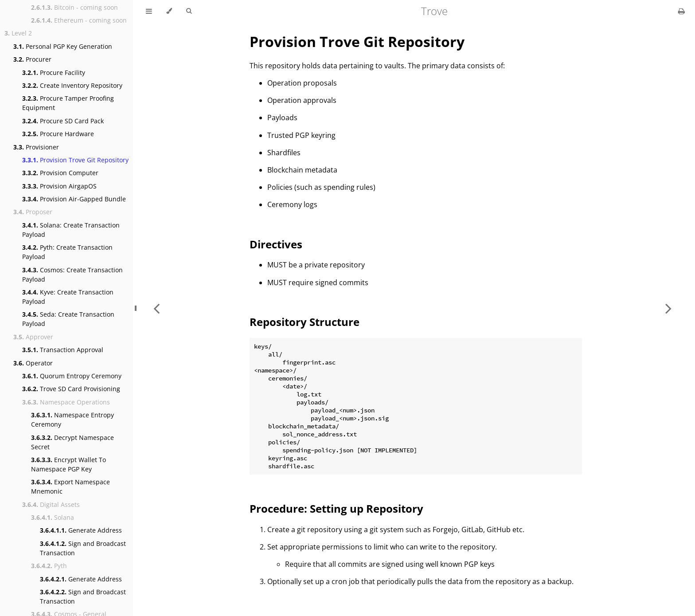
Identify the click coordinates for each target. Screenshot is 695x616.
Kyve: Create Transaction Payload (68, 297)
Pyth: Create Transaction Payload (67, 252)
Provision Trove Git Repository (75, 160)
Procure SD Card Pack (63, 121)
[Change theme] (169, 11)
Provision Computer (60, 173)
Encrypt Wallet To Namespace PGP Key (68, 464)
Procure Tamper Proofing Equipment (68, 103)
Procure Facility (54, 73)
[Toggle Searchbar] (189, 11)
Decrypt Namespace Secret (72, 442)
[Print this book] (681, 11)
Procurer (32, 59)
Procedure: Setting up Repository (336, 508)
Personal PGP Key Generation (63, 46)
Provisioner (36, 147)
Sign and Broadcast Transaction (83, 548)
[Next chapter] (668, 308)
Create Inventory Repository (72, 85)
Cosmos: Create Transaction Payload (72, 275)
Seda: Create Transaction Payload (68, 319)
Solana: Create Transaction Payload (71, 230)
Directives (276, 244)
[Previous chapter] (156, 308)
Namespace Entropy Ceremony (72, 420)
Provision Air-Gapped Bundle (74, 199)
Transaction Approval (63, 350)
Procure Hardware (58, 134)
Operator (33, 363)
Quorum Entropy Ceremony (72, 376)
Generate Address (81, 530)
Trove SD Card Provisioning (71, 389)
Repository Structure (305, 322)
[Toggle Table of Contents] (149, 11)
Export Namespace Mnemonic (70, 487)
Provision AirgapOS (59, 186)
